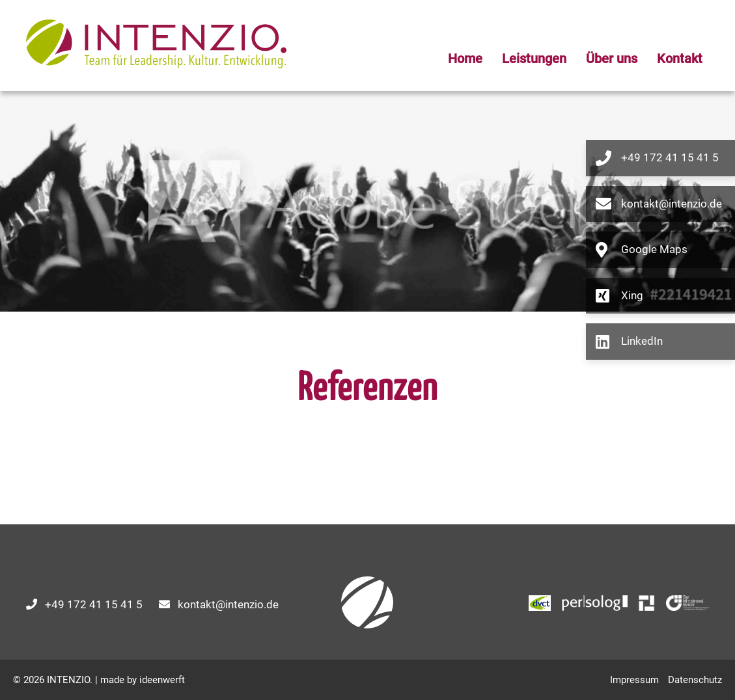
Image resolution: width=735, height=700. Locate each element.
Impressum (634, 680)
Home (465, 59)
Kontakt (680, 59)
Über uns (612, 59)
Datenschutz (695, 680)
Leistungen (534, 59)
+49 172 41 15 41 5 (94, 604)
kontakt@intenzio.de (228, 604)
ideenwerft (162, 680)
